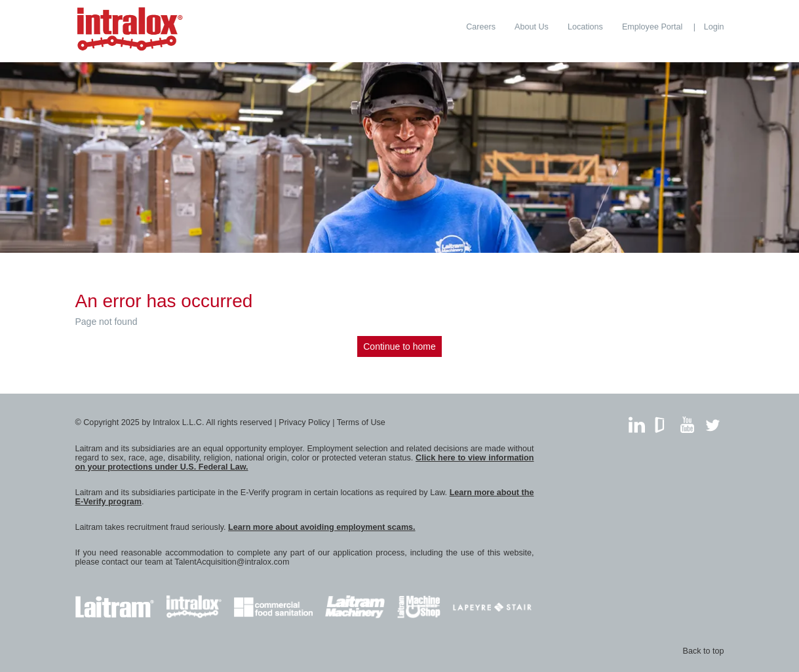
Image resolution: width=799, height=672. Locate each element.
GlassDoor (662, 421)
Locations (585, 27)
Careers (481, 27)
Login (714, 27)
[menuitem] (481, 27)
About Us (532, 27)
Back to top (703, 651)
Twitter (713, 421)
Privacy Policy (304, 422)
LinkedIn (637, 421)
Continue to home (399, 346)
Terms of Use (361, 422)
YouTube (687, 421)
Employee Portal (652, 27)
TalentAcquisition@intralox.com (232, 562)
